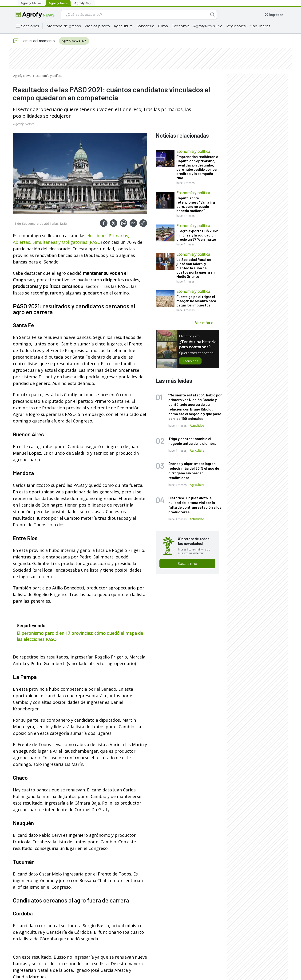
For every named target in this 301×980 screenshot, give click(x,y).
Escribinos (190, 361)
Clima (163, 26)
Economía (181, 26)
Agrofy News (22, 76)
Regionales (236, 26)
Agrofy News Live (74, 41)
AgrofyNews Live (208, 26)
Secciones (30, 26)
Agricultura (123, 26)
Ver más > (204, 322)
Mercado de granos (64, 26)
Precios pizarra (97, 26)
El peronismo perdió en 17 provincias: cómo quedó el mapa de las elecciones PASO (80, 636)
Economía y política (49, 76)
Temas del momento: (34, 41)
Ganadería (145, 26)
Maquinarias (260, 26)
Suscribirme (187, 564)
